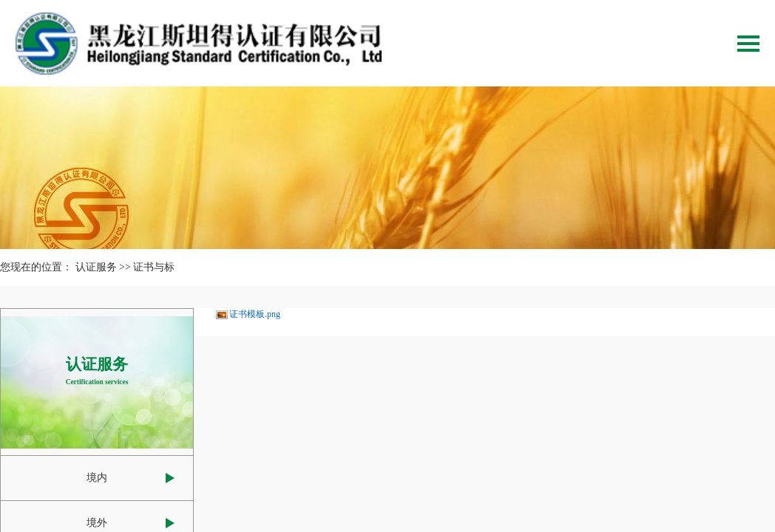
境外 (97, 523)
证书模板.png (255, 314)
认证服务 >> (103, 267)
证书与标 (154, 267)
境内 (97, 478)
